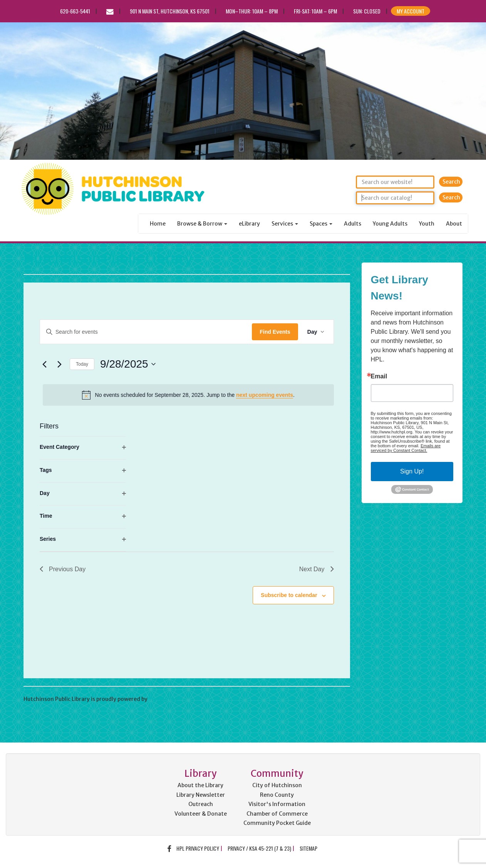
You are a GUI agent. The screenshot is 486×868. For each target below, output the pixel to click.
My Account (411, 11)
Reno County (277, 795)
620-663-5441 (75, 11)
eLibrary (249, 224)
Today (82, 364)
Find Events (275, 332)
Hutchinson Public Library (108, 258)
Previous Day (63, 569)
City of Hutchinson (277, 785)
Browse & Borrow (202, 224)
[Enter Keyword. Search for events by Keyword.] (146, 332)
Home (158, 224)
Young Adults (390, 224)
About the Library (200, 785)
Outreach (201, 804)
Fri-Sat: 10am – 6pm (315, 11)
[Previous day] (44, 364)
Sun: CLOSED (367, 11)
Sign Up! (412, 471)
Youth (427, 224)
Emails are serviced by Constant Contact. (406, 448)
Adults (353, 224)
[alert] (188, 395)
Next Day (317, 569)
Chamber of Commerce (277, 814)
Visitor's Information (277, 804)
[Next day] (59, 364)
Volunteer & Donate (201, 814)
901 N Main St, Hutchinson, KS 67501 (170, 11)
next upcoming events (265, 395)
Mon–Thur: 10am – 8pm (252, 11)
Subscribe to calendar (289, 595)
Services (285, 224)
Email (379, 376)
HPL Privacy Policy (198, 848)
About (454, 224)
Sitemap (308, 848)
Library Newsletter (201, 795)
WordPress (163, 699)
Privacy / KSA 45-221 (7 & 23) (259, 848)
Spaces (321, 224)
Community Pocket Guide (277, 823)
